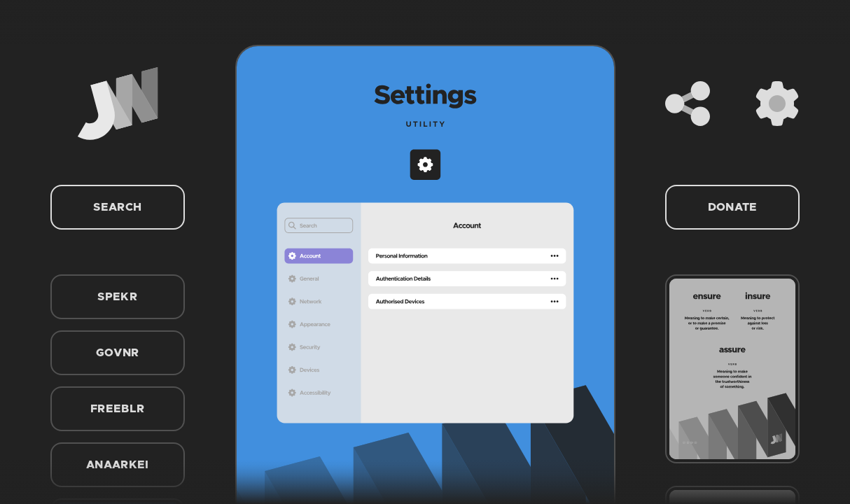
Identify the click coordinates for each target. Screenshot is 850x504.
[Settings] (777, 104)
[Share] (688, 104)
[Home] (118, 104)
